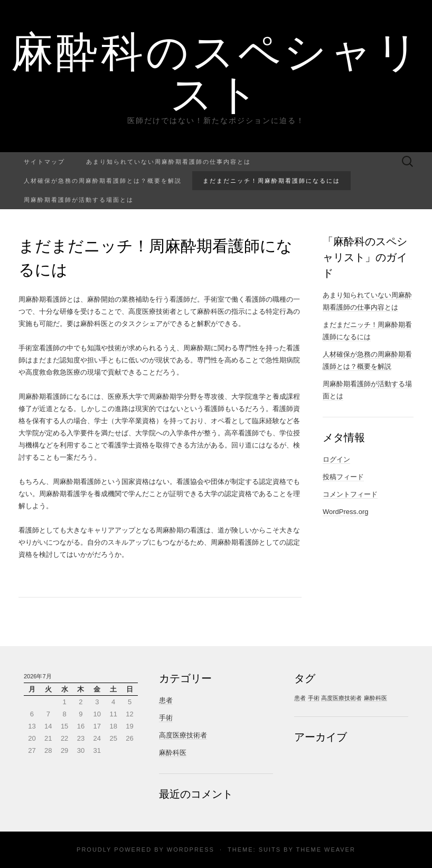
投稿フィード (343, 477)
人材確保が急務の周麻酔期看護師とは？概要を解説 (103, 180)
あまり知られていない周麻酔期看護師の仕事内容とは (168, 161)
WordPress (191, 850)
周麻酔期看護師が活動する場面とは (79, 199)
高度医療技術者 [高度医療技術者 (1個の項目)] (341, 698)
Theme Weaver (325, 850)
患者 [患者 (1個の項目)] (300, 698)
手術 (166, 718)
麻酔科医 (173, 753)
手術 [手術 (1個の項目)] (314, 698)
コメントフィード (350, 494)
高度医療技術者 (183, 735)
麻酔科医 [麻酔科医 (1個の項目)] (375, 698)
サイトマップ (44, 161)
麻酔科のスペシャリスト (216, 71)
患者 (166, 700)
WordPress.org (345, 512)
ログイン (336, 459)
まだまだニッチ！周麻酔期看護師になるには (271, 180)
